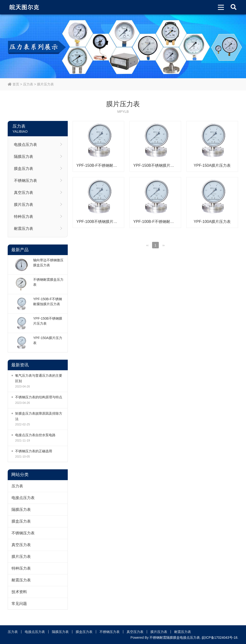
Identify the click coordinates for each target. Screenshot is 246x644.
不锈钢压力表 (25, 181)
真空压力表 (24, 193)
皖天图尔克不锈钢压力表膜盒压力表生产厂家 (25, 7)
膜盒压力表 (24, 169)
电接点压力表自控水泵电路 (35, 435)
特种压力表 (24, 217)
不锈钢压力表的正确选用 (34, 451)
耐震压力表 (24, 229)
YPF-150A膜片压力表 (48, 340)
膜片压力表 (45, 84)
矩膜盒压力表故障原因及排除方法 (39, 416)
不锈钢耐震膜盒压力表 (48, 282)
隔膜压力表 (24, 157)
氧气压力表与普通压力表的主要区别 (39, 378)
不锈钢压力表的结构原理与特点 (39, 397)
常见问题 (19, 604)
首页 (13, 84)
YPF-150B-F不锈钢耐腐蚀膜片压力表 (48, 301)
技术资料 (19, 592)
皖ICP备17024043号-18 (220, 638)
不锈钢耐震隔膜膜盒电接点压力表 (175, 638)
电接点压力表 (25, 145)
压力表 (28, 84)
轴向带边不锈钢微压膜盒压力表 (48, 263)
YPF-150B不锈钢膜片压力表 (48, 321)
